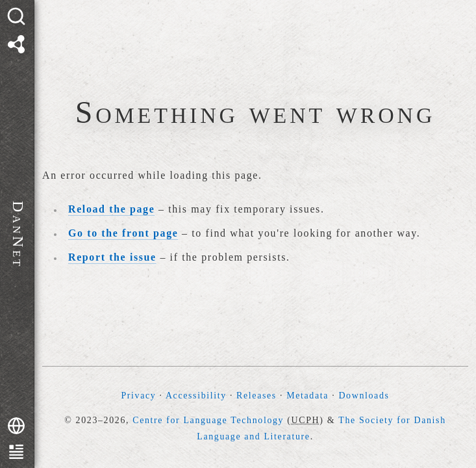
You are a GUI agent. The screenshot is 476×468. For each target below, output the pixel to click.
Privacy (138, 396)
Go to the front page (123, 233)
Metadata (307, 396)
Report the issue (112, 257)
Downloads (364, 396)
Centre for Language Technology (208, 420)
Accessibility (196, 396)
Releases (257, 396)
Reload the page (111, 209)
